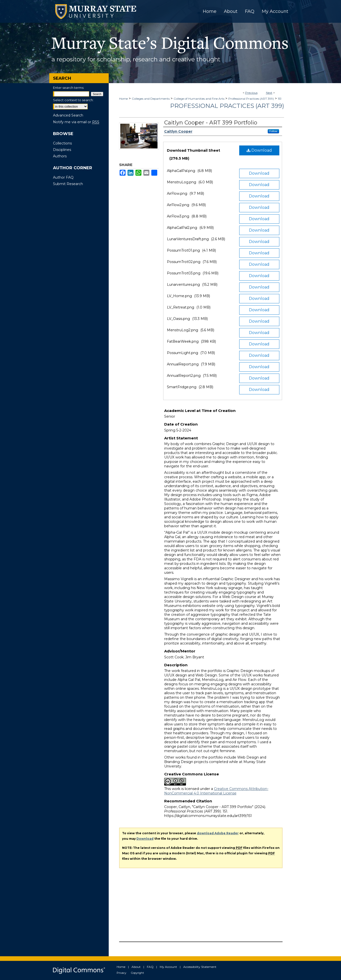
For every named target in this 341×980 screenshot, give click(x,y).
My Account (168, 967)
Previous (251, 93)
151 (280, 99)
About (136, 967)
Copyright (137, 973)
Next (269, 93)
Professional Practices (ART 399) (251, 99)
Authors (60, 156)
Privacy (121, 973)
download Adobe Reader (218, 833)
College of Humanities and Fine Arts (199, 99)
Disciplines (62, 150)
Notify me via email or (76, 122)
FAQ (150, 967)
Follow (273, 131)
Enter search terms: (69, 88)
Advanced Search (68, 115)
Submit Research (68, 184)
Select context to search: (73, 100)
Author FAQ (63, 177)
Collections (62, 143)
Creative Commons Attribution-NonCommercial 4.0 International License (216, 791)
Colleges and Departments (151, 99)
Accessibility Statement (200, 967)
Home (123, 99)
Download (259, 150)
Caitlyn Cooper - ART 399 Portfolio (211, 123)
